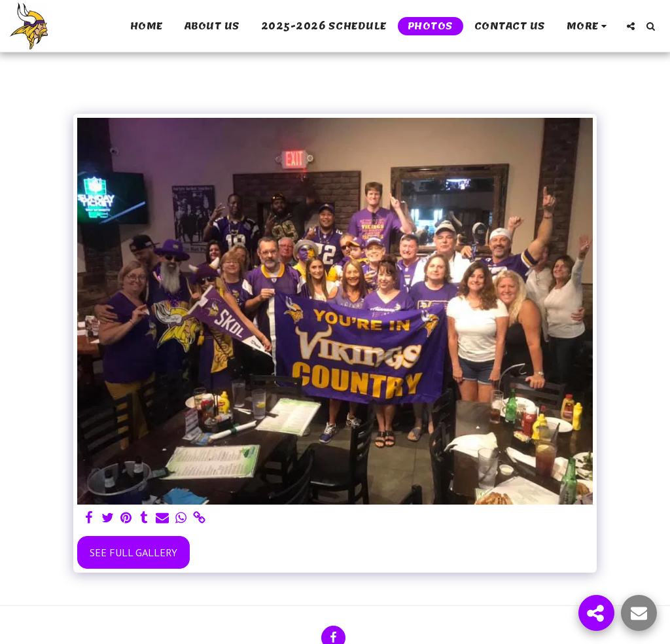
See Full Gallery (133, 552)
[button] (631, 26)
